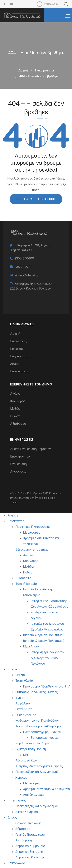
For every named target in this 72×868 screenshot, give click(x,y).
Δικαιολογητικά (27, 812)
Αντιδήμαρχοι (25, 840)
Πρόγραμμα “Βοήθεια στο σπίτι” (46, 686)
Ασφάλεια (23, 703)
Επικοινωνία (19, 371)
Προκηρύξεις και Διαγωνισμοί (37, 772)
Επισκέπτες (18, 341)
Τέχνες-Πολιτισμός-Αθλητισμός (39, 726)
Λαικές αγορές (34, 795)
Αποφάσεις (18, 471)
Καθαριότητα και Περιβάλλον (37, 720)
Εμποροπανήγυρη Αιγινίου (42, 732)
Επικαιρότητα (44, 70)
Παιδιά (20, 675)
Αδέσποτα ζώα (26, 760)
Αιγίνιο (15, 394)
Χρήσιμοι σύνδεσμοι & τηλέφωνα (47, 789)
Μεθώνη (16, 409)
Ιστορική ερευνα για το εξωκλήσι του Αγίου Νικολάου (47, 658)
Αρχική (23, 70)
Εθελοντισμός (26, 715)
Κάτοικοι (17, 349)
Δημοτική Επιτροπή (29, 852)
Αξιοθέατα (18, 424)
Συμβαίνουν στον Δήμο (32, 743)
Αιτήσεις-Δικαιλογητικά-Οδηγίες (39, 766)
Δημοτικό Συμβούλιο (30, 846)
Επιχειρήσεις (19, 356)
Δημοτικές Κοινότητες (31, 857)
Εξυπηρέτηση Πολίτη (31, 749)
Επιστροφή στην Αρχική (36, 199)
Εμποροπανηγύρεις (45, 738)
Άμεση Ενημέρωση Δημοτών (31, 449)
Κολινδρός (18, 401)
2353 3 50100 (24, 258)
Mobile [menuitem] (40, 4)
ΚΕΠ (26, 755)
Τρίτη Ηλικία (24, 681)
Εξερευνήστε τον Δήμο (32, 549)
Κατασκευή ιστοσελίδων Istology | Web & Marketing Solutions (36, 498)
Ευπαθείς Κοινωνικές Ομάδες (37, 692)
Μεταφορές (32, 532)
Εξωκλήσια (31, 646)
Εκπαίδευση (24, 709)
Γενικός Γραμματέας (30, 834)
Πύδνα (15, 416)
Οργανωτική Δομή (28, 823)
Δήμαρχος (23, 829)
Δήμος (15, 364)
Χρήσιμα (21, 777)
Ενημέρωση (18, 464)
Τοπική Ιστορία (26, 584)
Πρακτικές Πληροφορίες (33, 527)
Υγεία (19, 698)
